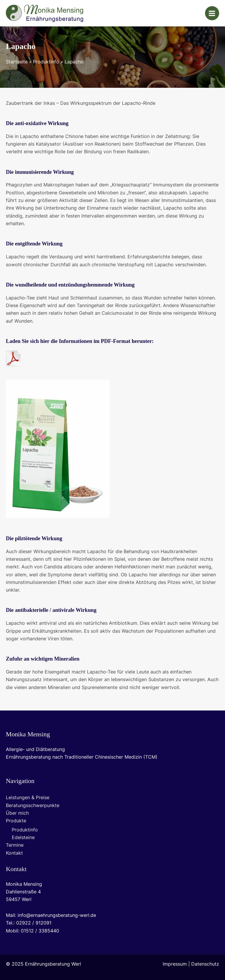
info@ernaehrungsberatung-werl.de (57, 915)
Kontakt (14, 853)
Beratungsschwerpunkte (33, 805)
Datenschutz (205, 964)
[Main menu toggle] (212, 13)
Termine (15, 845)
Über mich (17, 813)
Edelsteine (23, 837)
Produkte (16, 821)
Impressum (175, 964)
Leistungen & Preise (28, 798)
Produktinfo (25, 830)
